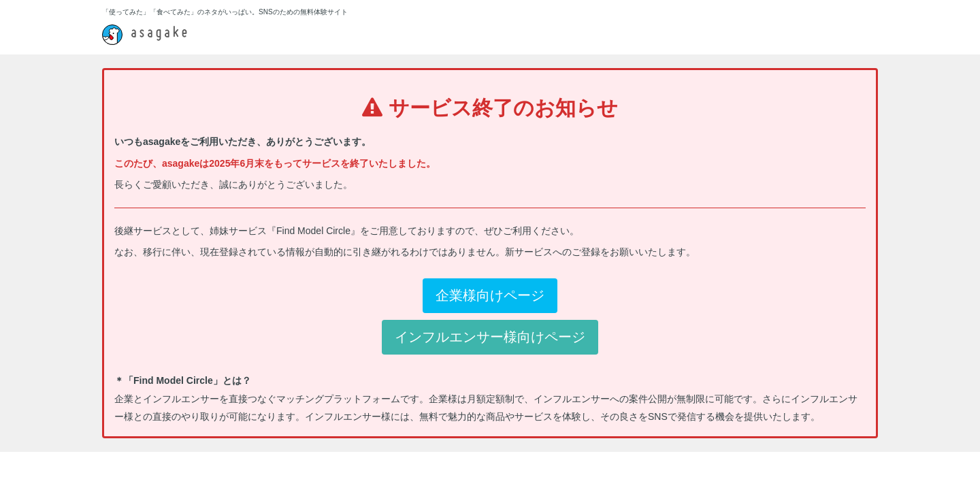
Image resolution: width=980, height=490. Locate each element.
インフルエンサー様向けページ (490, 337)
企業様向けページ (490, 295)
